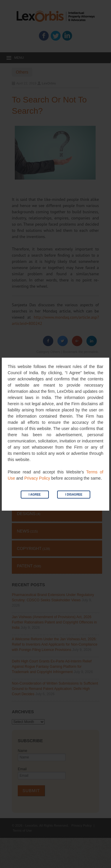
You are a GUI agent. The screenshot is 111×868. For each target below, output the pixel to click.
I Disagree (74, 495)
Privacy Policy (37, 478)
